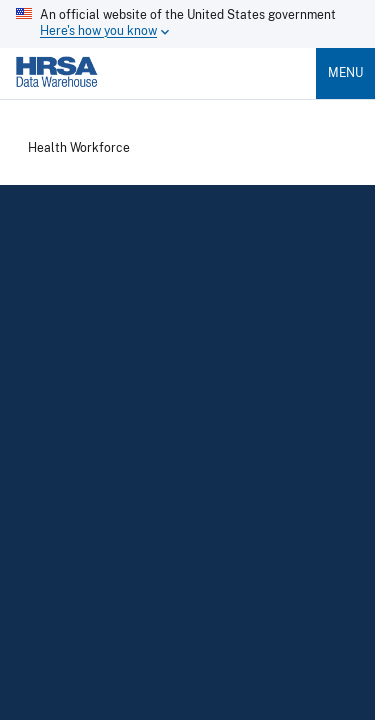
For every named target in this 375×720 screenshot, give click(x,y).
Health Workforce (79, 149)
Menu (345, 73)
